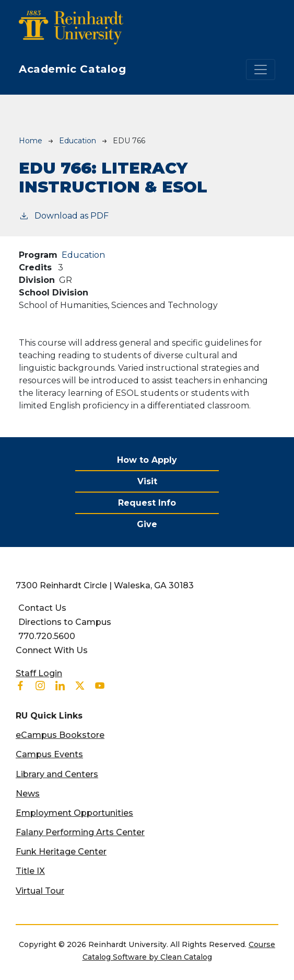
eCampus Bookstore (60, 735)
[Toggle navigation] (261, 70)
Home (31, 141)
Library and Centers (57, 774)
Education (78, 141)
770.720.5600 (47, 636)
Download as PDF (64, 215)
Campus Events (49, 754)
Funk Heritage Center (61, 852)
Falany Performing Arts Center (80, 832)
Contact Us (42, 608)
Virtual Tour (40, 891)
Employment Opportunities (74, 813)
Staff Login (39, 673)
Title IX (30, 871)
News (28, 794)
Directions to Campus (65, 622)
